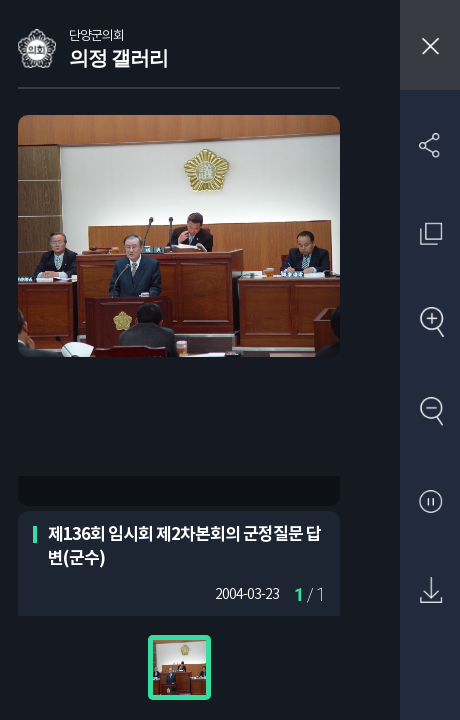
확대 (430, 323)
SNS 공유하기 (430, 144)
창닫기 (430, 45)
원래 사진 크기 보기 (430, 233)
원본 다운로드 (430, 591)
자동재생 (430, 502)
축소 (430, 412)
